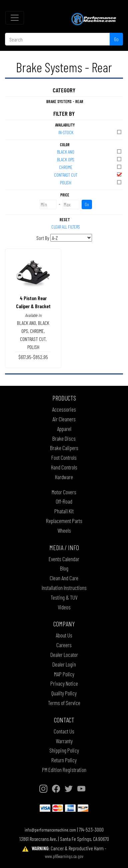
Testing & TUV (64, 597)
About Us (64, 635)
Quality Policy (64, 693)
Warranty (64, 741)
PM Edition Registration (64, 770)
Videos (64, 607)
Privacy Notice (64, 683)
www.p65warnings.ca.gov (64, 856)
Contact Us (64, 731)
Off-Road (64, 501)
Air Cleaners (64, 419)
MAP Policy (64, 674)
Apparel (64, 429)
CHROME (91, 167)
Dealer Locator (64, 655)
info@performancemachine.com (50, 830)
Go (116, 39)
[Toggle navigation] (15, 18)
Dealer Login (64, 664)
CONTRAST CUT (88, 175)
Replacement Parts (64, 521)
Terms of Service (64, 703)
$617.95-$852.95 (33, 357)
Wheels (64, 530)
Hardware (64, 477)
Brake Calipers (64, 448)
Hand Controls (64, 467)
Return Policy (64, 760)
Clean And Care (64, 578)
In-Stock (90, 132)
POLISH (91, 182)
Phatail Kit (64, 511)
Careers (64, 645)
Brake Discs (64, 438)
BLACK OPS (90, 159)
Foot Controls (64, 457)
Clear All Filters (66, 227)
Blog (64, 568)
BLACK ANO (90, 151)
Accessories (64, 409)
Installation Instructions (64, 588)
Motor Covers (64, 492)
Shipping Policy (64, 750)
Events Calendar (64, 559)
